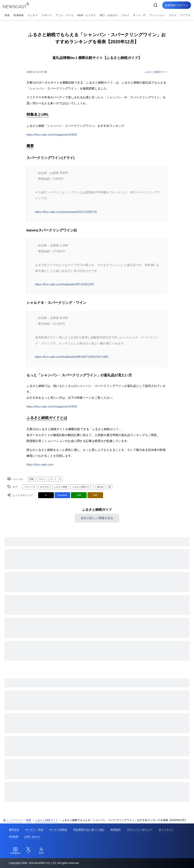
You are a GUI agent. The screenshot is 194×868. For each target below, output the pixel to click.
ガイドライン (166, 830)
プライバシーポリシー (140, 830)
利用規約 (116, 830)
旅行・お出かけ (109, 15)
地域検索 (19, 15)
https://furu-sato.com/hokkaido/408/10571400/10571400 (72, 357)
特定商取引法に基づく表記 (89, 830)
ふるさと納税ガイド (156, 72)
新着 (7, 15)
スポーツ (47, 15)
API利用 (14, 837)
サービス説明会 (58, 830)
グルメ (125, 15)
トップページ (13, 820)
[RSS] (41, 851)
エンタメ (33, 15)
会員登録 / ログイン (177, 5)
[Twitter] (28, 851)
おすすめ (45, 487)
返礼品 (100, 487)
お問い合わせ (32, 837)
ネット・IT (139, 15)
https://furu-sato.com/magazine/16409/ (52, 135)
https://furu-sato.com (40, 465)
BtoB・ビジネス (87, 15)
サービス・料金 (34, 830)
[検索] (155, 5)
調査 (32, 479)
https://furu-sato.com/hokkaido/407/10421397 (65, 284)
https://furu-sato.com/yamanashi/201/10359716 (66, 212)
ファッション (157, 15)
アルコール (30, 487)
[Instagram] (15, 851)
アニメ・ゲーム (65, 15)
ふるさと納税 (61, 487)
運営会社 (14, 830)
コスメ (173, 15)
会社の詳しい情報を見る (97, 518)
